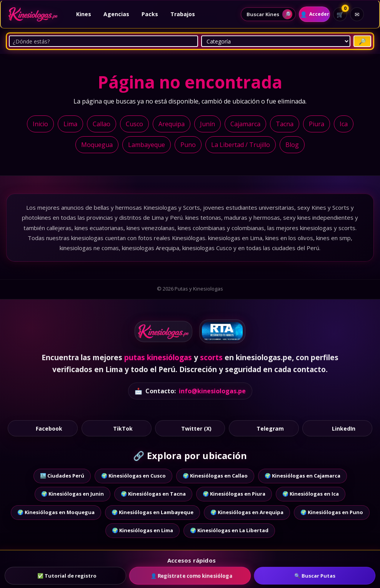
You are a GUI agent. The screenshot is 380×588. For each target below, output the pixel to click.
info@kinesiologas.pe (212, 391)
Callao (102, 124)
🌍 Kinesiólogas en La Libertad (229, 530)
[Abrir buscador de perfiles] (262, 14)
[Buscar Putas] (362, 41)
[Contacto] (357, 14)
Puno (188, 145)
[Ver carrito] (340, 14)
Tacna (285, 124)
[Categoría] (276, 41)
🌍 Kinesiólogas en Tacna (153, 494)
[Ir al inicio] (33, 14)
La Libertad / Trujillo (241, 145)
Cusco (134, 124)
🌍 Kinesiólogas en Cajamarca (302, 476)
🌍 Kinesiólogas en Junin (72, 494)
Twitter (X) (190, 428)
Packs (150, 14)
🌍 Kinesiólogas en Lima (142, 530)
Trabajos (183, 14)
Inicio (40, 124)
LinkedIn (337, 428)
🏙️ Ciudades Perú (62, 476)
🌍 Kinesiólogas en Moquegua (56, 512)
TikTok (116, 428)
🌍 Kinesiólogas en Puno (332, 512)
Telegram (264, 428)
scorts (211, 357)
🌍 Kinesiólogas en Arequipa (247, 512)
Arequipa (172, 124)
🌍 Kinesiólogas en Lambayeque (152, 512)
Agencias (116, 14)
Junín (207, 124)
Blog (292, 145)
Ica (344, 124)
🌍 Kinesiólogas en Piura (234, 494)
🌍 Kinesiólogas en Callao (215, 476)
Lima (70, 124)
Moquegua (97, 145)
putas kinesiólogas (158, 357)
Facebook (42, 428)
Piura (317, 124)
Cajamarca (245, 124)
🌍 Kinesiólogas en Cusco (133, 476)
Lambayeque (147, 145)
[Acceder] (311, 14)
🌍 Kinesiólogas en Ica (311, 494)
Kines (84, 14)
